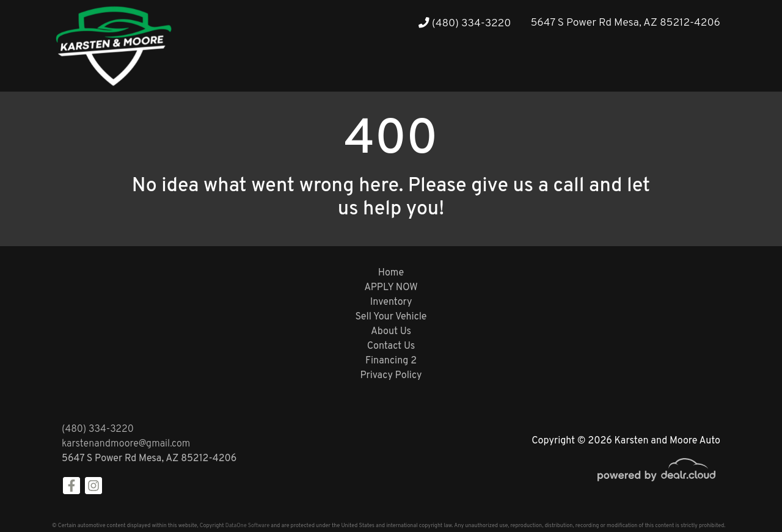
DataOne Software (247, 526)
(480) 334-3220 (465, 24)
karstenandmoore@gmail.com (126, 444)
